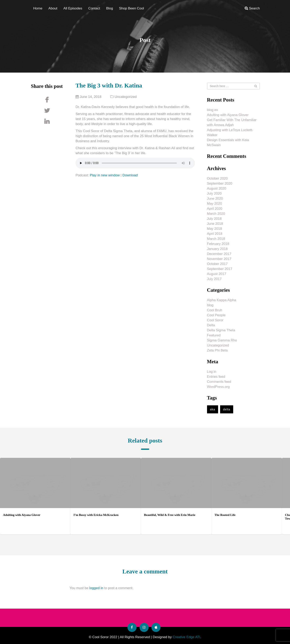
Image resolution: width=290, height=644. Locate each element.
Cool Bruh (215, 310)
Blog (110, 8)
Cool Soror (215, 320)
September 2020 (220, 183)
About (53, 8)
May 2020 (215, 204)
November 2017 (219, 259)
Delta (211, 325)
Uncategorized (126, 97)
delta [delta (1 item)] (227, 409)
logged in (96, 588)
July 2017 (214, 279)
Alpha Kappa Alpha (222, 300)
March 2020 (216, 214)
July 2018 (214, 219)
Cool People (216, 315)
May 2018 (215, 229)
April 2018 (215, 234)
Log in (212, 372)
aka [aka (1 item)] (213, 409)
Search (252, 8)
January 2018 (217, 249)
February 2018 (218, 244)
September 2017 (220, 269)
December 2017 (219, 254)
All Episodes (73, 8)
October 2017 (217, 264)
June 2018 (215, 224)
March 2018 (216, 239)
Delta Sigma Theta (221, 330)
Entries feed (216, 377)
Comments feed (219, 382)
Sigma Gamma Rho (222, 340)
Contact (94, 8)
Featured (214, 335)
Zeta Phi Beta (217, 350)
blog (210, 305)
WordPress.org (218, 387)
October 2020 (217, 178)
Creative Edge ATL (187, 637)
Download (130, 175)
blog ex (213, 110)
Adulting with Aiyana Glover (228, 115)
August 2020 (217, 188)
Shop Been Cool (132, 8)
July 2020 (214, 194)
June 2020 (215, 199)
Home (38, 8)
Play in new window (105, 175)
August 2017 (217, 274)
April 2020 (215, 209)
